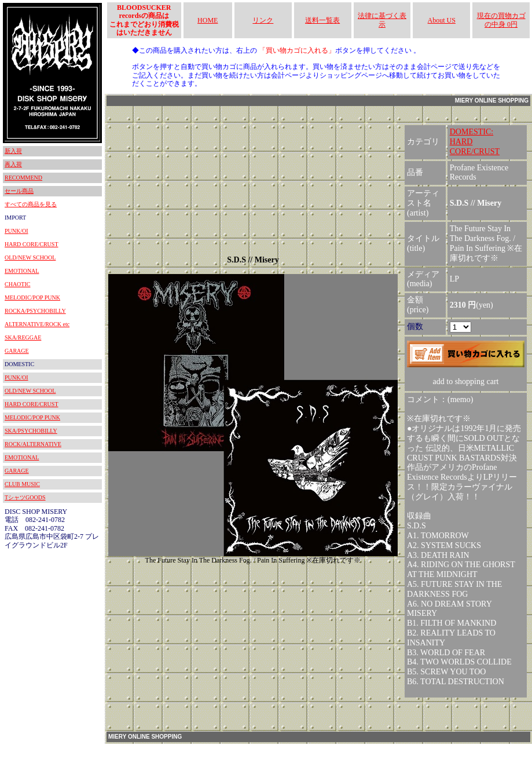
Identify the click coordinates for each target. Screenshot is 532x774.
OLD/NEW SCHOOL (30, 258)
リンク (263, 20)
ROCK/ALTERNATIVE (33, 444)
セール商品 (19, 191)
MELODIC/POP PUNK (32, 297)
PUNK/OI (16, 231)
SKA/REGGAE (23, 337)
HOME (208, 20)
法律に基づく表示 (382, 20)
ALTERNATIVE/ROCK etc (37, 324)
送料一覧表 (322, 20)
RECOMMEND (23, 178)
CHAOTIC (17, 284)
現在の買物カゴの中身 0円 (501, 20)
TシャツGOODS (25, 497)
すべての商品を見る (31, 204)
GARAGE (17, 351)
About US (442, 20)
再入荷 (13, 164)
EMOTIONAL (22, 271)
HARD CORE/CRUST (32, 244)
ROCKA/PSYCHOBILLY (35, 311)
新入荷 (13, 151)
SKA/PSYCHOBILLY (31, 431)
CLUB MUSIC (22, 484)
